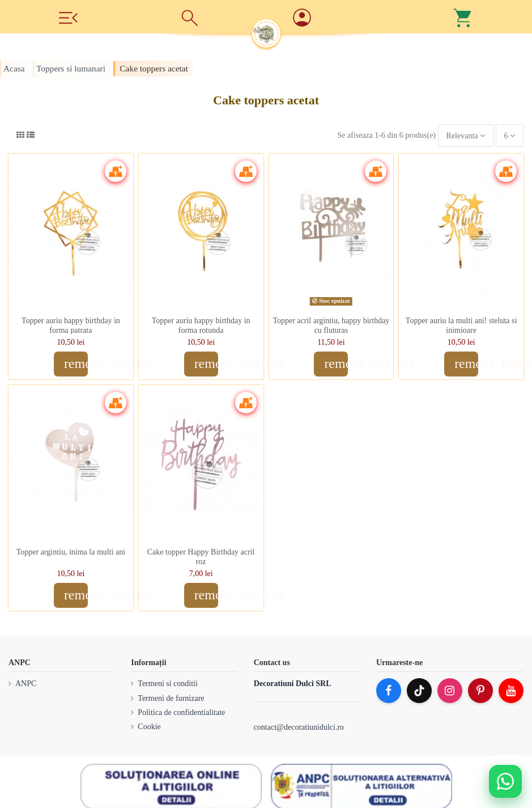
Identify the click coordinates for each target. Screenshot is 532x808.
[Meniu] (69, 17)
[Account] (343, 18)
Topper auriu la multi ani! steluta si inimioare (461, 325)
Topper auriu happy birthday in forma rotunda (201, 325)
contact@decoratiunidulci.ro (299, 727)
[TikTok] (419, 691)
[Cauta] (190, 17)
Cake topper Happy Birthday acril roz (201, 557)
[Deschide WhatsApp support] (505, 781)
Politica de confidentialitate (181, 712)
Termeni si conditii (168, 684)
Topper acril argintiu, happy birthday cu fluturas (331, 325)
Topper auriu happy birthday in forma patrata (71, 325)
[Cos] (463, 17)
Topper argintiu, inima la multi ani (71, 552)
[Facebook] (389, 691)
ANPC (26, 684)
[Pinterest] (480, 691)
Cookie (149, 727)
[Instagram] (450, 691)
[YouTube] (511, 691)
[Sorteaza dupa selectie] (466, 136)
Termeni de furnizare (171, 698)
